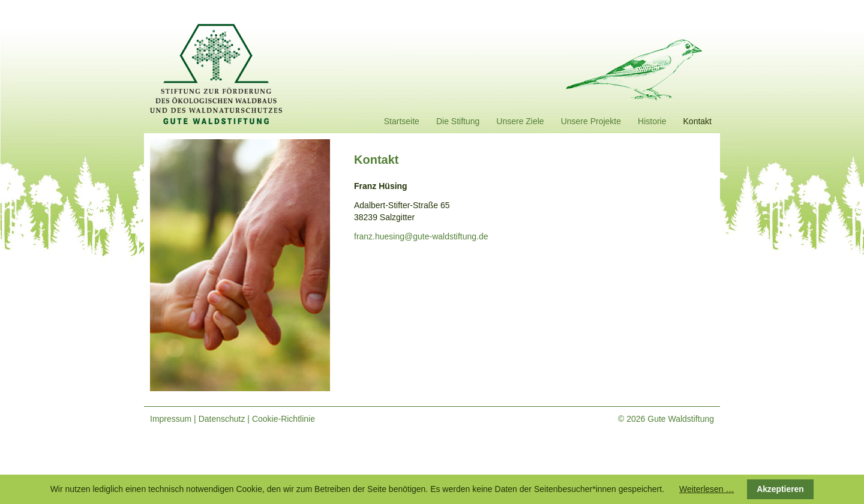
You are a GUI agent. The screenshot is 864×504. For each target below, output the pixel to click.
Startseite (402, 121)
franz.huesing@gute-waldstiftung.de (421, 236)
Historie (652, 121)
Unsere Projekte (591, 121)
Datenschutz (222, 419)
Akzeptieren (780, 489)
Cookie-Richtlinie (283, 419)
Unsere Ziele (520, 121)
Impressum (171, 419)
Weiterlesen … (707, 489)
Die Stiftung (458, 121)
